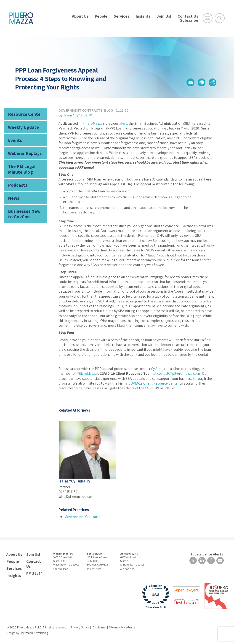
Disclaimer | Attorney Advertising (114, 625)
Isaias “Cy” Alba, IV (78, 115)
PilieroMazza (92, 123)
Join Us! (164, 16)
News (13, 194)
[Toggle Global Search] (220, 18)
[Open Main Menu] (208, 18)
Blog (109, 110)
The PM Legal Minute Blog (20, 166)
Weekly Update (22, 126)
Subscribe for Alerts (207, 554)
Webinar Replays (23, 151)
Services (122, 16)
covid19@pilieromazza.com (179, 373)
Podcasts (16, 181)
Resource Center (23, 114)
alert (123, 123)
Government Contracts (80, 110)
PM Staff (33, 572)
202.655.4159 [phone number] (68, 492)
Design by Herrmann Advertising (27, 631)
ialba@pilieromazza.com (78, 496)
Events (14, 139)
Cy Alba (157, 369)
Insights (143, 16)
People (101, 16)
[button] (189, 82)
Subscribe (189, 20)
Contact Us (188, 16)
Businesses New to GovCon (25, 209)
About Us (80, 16)
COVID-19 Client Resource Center (154, 383)
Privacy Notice (80, 625)
